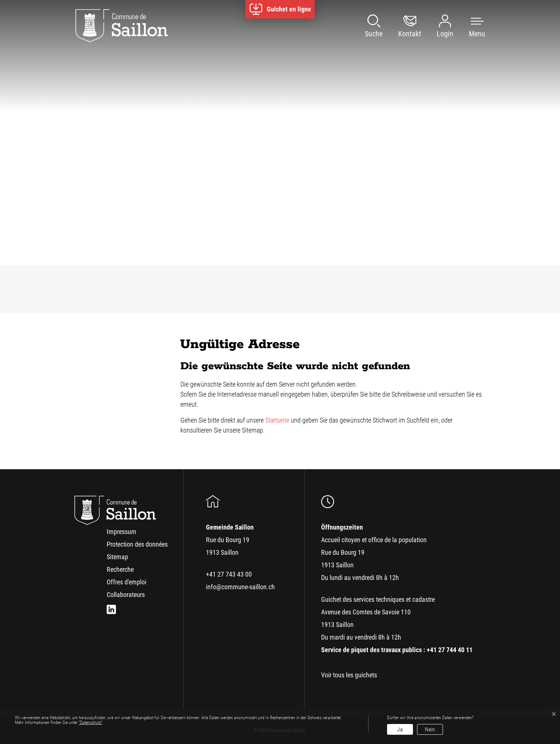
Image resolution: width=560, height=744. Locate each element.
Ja (400, 729)
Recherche (120, 569)
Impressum (121, 532)
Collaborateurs (126, 595)
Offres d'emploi (126, 582)
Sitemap (117, 557)
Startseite (277, 420)
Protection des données (137, 544)
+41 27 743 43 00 (229, 574)
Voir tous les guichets (349, 675)
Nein (430, 729)
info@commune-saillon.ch (240, 587)
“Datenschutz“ (91, 723)
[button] (470, 26)
